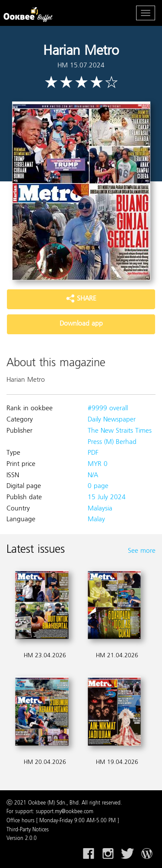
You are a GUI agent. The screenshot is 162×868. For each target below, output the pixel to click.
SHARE (81, 299)
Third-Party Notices (28, 830)
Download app (81, 324)
